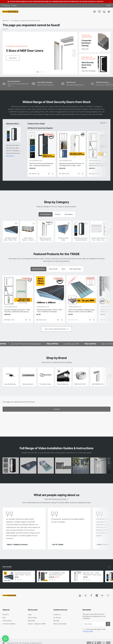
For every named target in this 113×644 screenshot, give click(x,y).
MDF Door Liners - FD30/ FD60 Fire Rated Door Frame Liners (46, 239)
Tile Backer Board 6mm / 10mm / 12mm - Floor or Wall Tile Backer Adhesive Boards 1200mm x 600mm (11, 239)
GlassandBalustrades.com (63, 384)
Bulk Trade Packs (75, 269)
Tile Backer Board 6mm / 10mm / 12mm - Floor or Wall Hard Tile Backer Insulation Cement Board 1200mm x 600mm (49, 311)
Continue (57, 409)
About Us (6, 610)
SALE (63, 269)
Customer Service (60, 610)
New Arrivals (53, 269)
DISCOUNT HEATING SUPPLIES (81, 384)
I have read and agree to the (94, 630)
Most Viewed (7, 567)
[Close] (110, 2)
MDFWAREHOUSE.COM (98, 384)
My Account (33, 610)
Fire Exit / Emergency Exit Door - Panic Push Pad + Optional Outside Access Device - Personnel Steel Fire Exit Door (17, 311)
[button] (74, 55)
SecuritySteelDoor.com (36, 160)
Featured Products (38, 269)
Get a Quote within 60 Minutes (55, 329)
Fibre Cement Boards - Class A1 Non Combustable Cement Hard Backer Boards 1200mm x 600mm (28, 239)
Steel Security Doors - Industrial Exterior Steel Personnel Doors (13, 124)
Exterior (58, 214)
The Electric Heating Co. (46, 384)
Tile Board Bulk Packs (63, 239)
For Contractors (46, 214)
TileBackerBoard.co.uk (43, 307)
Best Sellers (69, 214)
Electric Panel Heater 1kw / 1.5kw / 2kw (98, 239)
